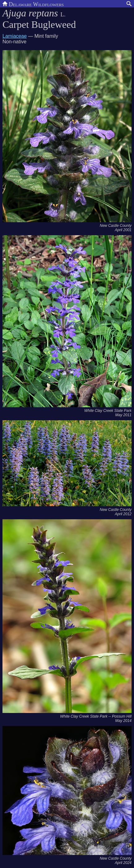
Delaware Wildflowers (33, 4)
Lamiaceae (15, 36)
